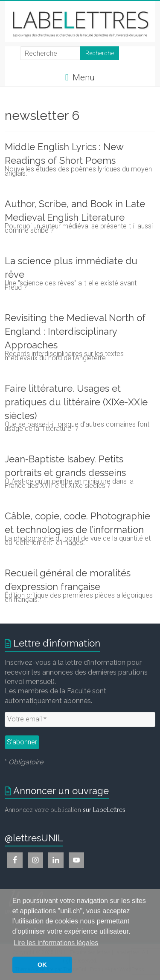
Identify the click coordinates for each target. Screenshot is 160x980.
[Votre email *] (80, 719)
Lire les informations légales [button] (56, 943)
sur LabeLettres (104, 810)
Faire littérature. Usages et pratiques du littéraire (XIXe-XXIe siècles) (76, 402)
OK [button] (42, 965)
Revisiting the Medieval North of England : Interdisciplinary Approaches (75, 331)
